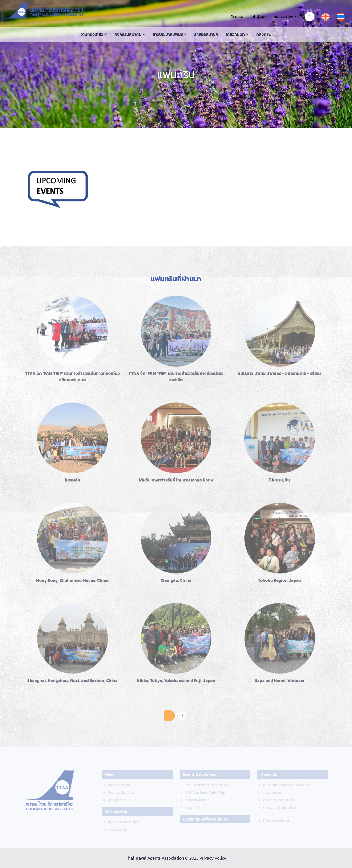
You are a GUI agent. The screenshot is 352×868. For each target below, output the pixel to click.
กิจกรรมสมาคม (128, 34)
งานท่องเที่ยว (92, 34)
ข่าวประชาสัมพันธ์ (168, 34)
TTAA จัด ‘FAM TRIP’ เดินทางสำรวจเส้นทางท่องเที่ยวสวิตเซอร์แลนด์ (72, 379)
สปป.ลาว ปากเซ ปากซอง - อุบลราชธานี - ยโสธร (280, 376)
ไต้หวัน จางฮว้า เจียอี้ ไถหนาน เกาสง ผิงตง (176, 482)
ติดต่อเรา (237, 17)
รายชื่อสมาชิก (206, 34)
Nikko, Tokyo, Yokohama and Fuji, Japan (176, 683)
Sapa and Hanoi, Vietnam (280, 683)
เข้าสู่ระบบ (259, 17)
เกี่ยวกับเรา (235, 34)
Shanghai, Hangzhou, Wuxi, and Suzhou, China (72, 683)
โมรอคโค (72, 482)
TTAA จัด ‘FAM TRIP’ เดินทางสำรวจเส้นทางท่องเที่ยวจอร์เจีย (176, 379)
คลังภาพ (264, 34)
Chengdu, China (176, 582)
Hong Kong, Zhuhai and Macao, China (72, 582)
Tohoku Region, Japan (280, 582)
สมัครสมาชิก (283, 16)
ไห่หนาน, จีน (280, 482)
